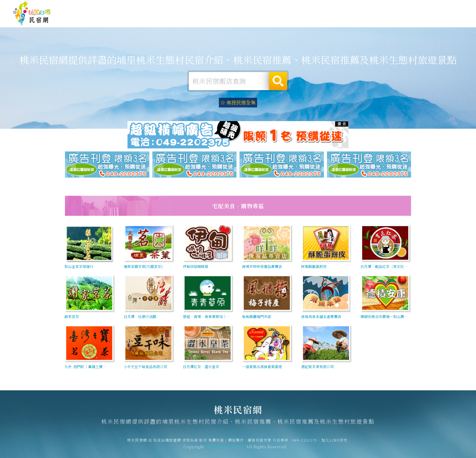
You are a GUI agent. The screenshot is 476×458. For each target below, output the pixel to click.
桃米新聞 (355, 22)
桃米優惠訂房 (444, 19)
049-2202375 (305, 444)
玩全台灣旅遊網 (345, 7)
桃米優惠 (327, 21)
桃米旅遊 (271, 19)
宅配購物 (411, 24)
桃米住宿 (216, 19)
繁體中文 (447, 6)
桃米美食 (299, 20)
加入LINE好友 (334, 444)
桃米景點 (383, 23)
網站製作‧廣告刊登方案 (404, 7)
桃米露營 (243, 19)
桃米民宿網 (32, 14)
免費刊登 (371, 7)
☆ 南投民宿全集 (238, 102)
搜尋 (278, 81)
